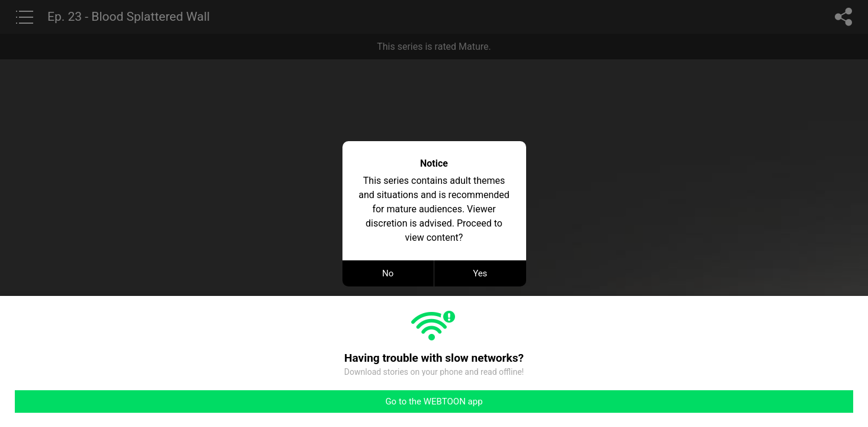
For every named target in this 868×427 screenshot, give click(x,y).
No (388, 273)
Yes (480, 273)
